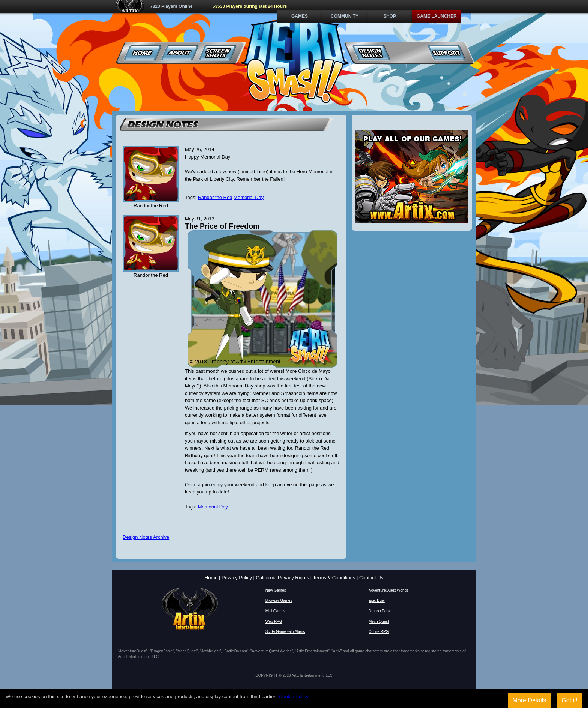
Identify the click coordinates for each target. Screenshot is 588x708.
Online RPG (379, 632)
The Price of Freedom (222, 226)
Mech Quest (379, 622)
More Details (529, 700)
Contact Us (371, 578)
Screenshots (218, 53)
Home (143, 53)
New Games (276, 590)
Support (446, 53)
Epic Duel (377, 601)
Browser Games (279, 601)
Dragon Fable (380, 611)
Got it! (569, 700)
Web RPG (274, 622)
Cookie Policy (294, 697)
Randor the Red (215, 197)
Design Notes (371, 53)
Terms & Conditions (334, 578)
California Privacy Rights (283, 578)
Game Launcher (437, 16)
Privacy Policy (237, 578)
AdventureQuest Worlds (388, 590)
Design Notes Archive (146, 537)
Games (300, 16)
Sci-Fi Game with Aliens (285, 632)
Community (345, 16)
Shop (390, 16)
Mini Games (275, 611)
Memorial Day (249, 197)
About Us (180, 53)
